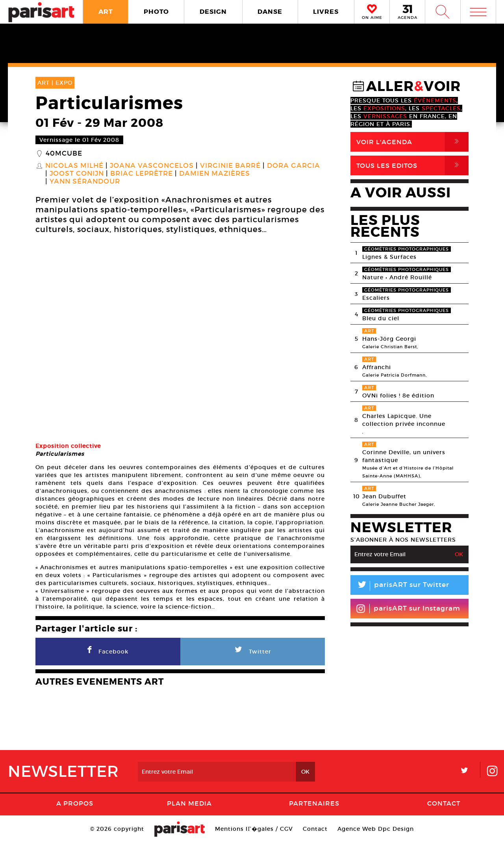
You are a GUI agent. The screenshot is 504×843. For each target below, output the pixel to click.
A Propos (75, 803)
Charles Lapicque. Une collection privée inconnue (404, 420)
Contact (444, 803)
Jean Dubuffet (384, 496)
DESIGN (213, 12)
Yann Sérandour (85, 182)
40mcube (64, 154)
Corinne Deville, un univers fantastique (404, 456)
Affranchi (377, 367)
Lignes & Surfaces (389, 257)
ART (106, 12)
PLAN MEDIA (189, 803)
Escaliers (376, 298)
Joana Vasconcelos (152, 166)
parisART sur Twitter (400, 586)
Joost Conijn (77, 174)
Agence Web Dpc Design (376, 829)
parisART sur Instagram (408, 609)
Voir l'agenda (412, 142)
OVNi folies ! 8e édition (398, 396)
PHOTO (156, 12)
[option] (180, 339)
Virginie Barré (230, 166)
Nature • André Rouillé (397, 277)
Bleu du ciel (381, 318)
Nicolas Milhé (74, 166)
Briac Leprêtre (142, 174)
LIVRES (326, 12)
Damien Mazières (215, 174)
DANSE (270, 12)
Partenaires (314, 803)
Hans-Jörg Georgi (389, 339)
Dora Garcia (294, 166)
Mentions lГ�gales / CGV (254, 829)
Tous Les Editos (412, 165)
